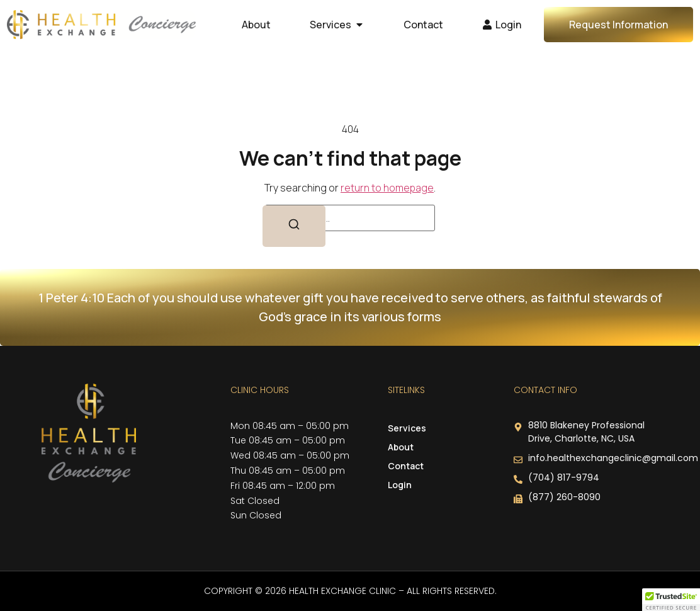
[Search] (294, 226)
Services (410, 428)
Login (400, 485)
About (401, 447)
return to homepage (387, 188)
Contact (406, 466)
